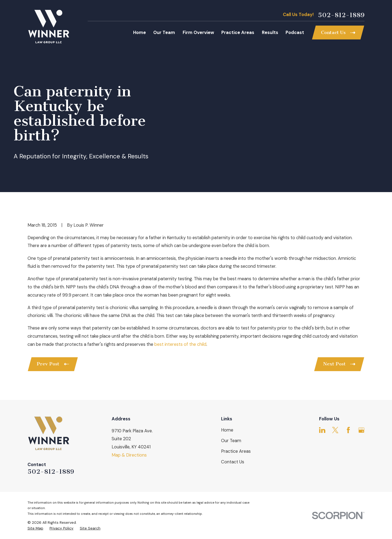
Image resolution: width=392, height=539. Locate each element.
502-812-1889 (341, 15)
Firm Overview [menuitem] (198, 33)
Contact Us (233, 462)
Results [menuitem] (270, 33)
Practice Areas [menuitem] (238, 33)
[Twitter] (335, 430)
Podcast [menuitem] (295, 33)
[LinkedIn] (322, 430)
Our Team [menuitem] (164, 33)
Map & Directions (129, 455)
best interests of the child (180, 344)
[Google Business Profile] (361, 430)
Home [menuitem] (140, 33)
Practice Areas (236, 451)
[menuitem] (35, 528)
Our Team (231, 441)
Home (227, 430)
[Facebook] (348, 430)
